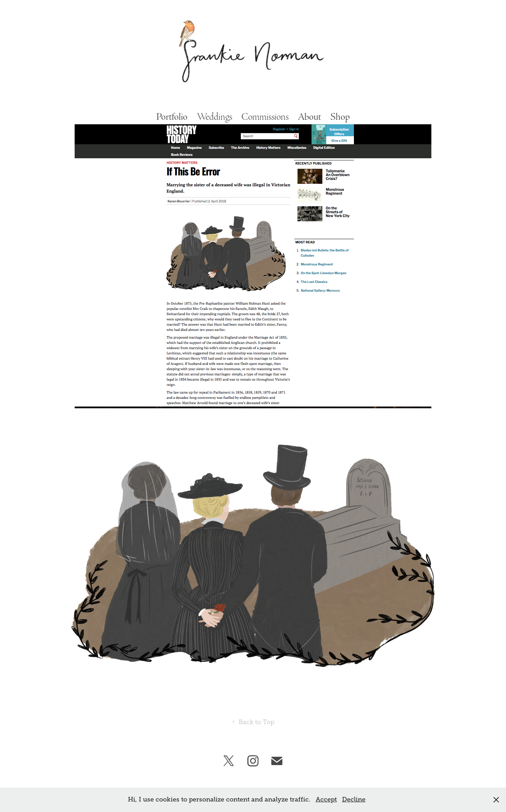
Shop (340, 117)
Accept (326, 799)
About (309, 117)
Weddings (215, 117)
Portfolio (172, 117)
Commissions (265, 117)
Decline (354, 799)
